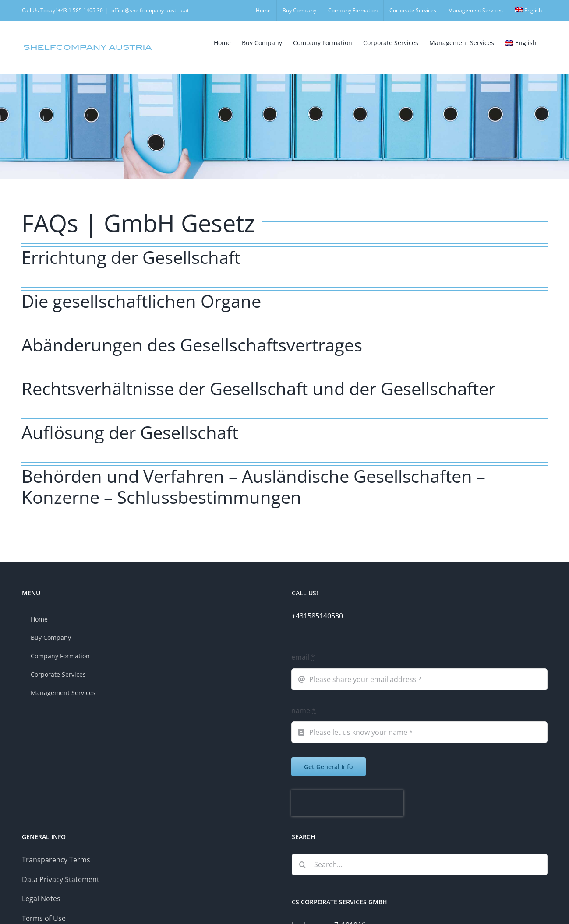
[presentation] (347, 803)
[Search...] (420, 864)
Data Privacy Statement (61, 879)
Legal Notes (41, 899)
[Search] (303, 864)
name (304, 710)
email (303, 657)
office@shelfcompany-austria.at (150, 10)
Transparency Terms (56, 860)
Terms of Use (44, 918)
